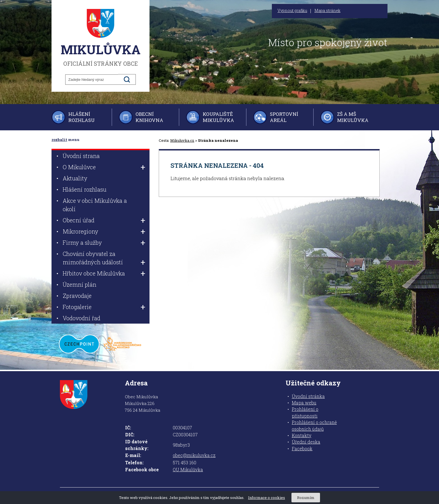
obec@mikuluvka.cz (194, 455)
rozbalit (59, 140)
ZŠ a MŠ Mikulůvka (353, 117)
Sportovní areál (284, 117)
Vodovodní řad (81, 318)
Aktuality (75, 178)
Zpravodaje (77, 296)
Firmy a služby (82, 242)
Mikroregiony (80, 231)
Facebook (302, 449)
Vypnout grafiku (292, 11)
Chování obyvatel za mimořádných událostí (93, 258)
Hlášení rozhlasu (81, 117)
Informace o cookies (267, 498)
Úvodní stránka (308, 396)
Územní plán (80, 284)
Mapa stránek (327, 11)
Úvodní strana (81, 156)
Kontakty (302, 435)
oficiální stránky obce (101, 38)
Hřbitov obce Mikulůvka (94, 273)
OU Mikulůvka (188, 470)
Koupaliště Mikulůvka (218, 117)
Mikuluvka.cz (182, 140)
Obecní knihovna (149, 117)
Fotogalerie (77, 307)
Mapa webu (304, 403)
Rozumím (306, 498)
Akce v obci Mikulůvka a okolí (95, 205)
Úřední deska (306, 442)
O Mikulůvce (79, 167)
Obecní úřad (79, 220)
